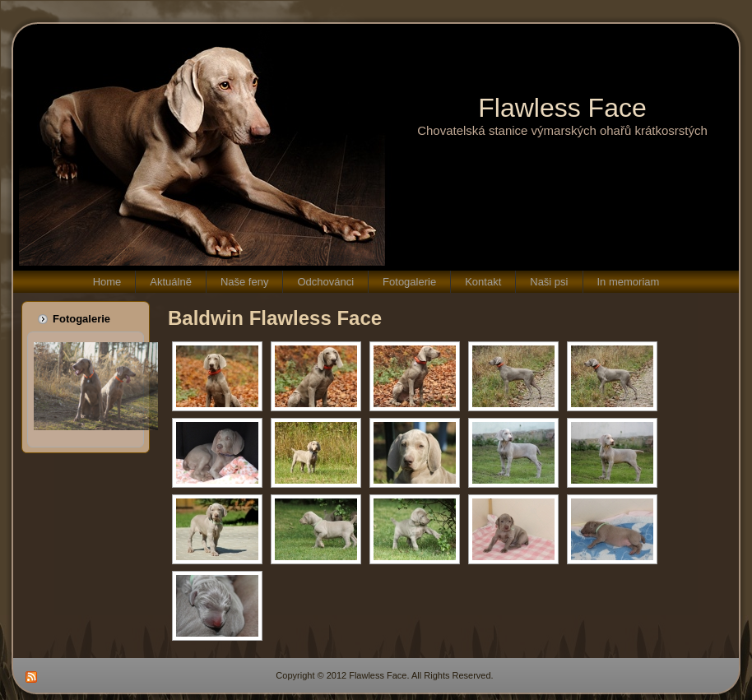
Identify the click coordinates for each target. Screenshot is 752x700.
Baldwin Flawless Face (275, 318)
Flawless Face (562, 108)
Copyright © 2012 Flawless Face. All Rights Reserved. (384, 675)
